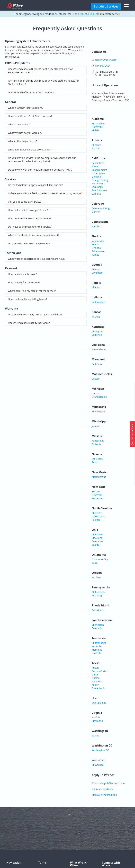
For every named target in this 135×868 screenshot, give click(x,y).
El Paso (96, 678)
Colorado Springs (101, 208)
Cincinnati (97, 534)
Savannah (97, 273)
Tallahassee (98, 251)
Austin (95, 668)
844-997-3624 (103, 66)
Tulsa (95, 563)
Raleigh (96, 520)
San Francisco (99, 190)
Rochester (97, 498)
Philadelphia (98, 592)
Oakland (96, 177)
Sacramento (98, 183)
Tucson (96, 148)
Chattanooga (99, 643)
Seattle (96, 736)
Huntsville (97, 127)
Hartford (96, 226)
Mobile (96, 130)
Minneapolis (98, 411)
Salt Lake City (99, 703)
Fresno (96, 166)
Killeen (95, 685)
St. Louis (96, 444)
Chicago (96, 287)
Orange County (100, 180)
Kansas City (98, 441)
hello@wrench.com (106, 60)
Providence (98, 610)
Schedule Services (106, 6)
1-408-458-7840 (87, 14)
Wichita (96, 317)
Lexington (97, 331)
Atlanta (96, 269)
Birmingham (98, 123)
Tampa (96, 255)
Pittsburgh (97, 595)
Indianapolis (98, 302)
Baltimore (97, 364)
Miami (95, 244)
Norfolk (96, 717)
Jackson (96, 426)
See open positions (102, 789)
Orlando (96, 248)
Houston (96, 681)
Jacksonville (98, 241)
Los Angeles (98, 173)
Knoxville (97, 646)
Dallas (95, 675)
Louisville (97, 335)
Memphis (97, 650)
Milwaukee (98, 765)
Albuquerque (99, 477)
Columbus (97, 541)
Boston (96, 379)
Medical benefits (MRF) (104, 795)
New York (97, 495)
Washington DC (100, 750)
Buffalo (96, 492)
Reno (95, 462)
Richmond (97, 721)
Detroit (96, 393)
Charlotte (97, 513)
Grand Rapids (99, 397)
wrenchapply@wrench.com (110, 783)
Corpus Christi (100, 671)
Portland (96, 577)
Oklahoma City (100, 559)
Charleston (98, 625)
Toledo (96, 545)
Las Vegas (97, 459)
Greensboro (98, 516)
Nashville (97, 653)
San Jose (96, 194)
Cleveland (97, 538)
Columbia (97, 628)
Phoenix (96, 145)
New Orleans (99, 349)
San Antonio (98, 688)
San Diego (97, 187)
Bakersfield (98, 163)
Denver (96, 212)
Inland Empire (99, 170)
